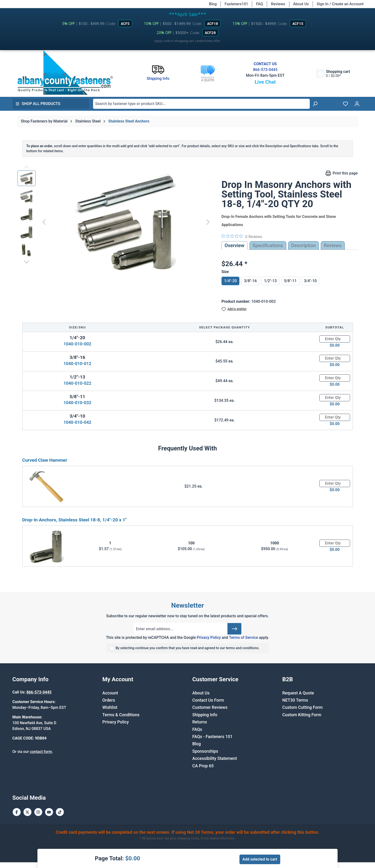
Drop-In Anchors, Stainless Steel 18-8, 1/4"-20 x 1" (74, 520)
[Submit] (234, 629)
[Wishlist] (345, 104)
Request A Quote (298, 693)
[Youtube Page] (49, 812)
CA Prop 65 (203, 766)
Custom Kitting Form (302, 715)
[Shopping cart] (333, 73)
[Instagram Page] (38, 812)
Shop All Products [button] (38, 104)
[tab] (304, 245)
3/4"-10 (310, 281)
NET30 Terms (295, 700)
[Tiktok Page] (60, 812)
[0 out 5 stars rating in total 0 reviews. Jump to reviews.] (242, 236)
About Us (301, 4)
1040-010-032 (77, 403)
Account (110, 693)
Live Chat (265, 82)
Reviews (278, 4)
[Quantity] (335, 339)
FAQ (259, 4)
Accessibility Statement (215, 758)
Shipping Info (205, 715)
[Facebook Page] (17, 812)
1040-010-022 (77, 383)
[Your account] (357, 104)
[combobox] (201, 104)
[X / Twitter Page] (27, 812)
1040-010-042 (77, 422)
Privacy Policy (209, 638)
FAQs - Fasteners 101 (213, 737)
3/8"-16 (250, 281)
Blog (213, 4)
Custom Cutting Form (303, 707)
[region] (115, 222)
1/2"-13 (270, 281)
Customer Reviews (210, 707)
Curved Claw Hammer (45, 460)
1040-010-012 (77, 364)
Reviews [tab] (333, 245)
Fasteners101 (236, 4)
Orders (109, 700)
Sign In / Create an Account (340, 4)
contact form (41, 752)
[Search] (315, 104)
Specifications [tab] (268, 245)
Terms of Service (243, 638)
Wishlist (110, 707)
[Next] (208, 222)
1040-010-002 (77, 344)
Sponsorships (205, 751)
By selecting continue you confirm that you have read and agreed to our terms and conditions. (188, 648)
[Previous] (44, 222)
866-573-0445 (265, 70)
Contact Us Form (208, 700)
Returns (200, 722)
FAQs (197, 729)
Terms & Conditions (121, 715)
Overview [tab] (235, 245)
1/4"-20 (230, 281)
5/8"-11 (290, 281)
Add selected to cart (260, 859)
